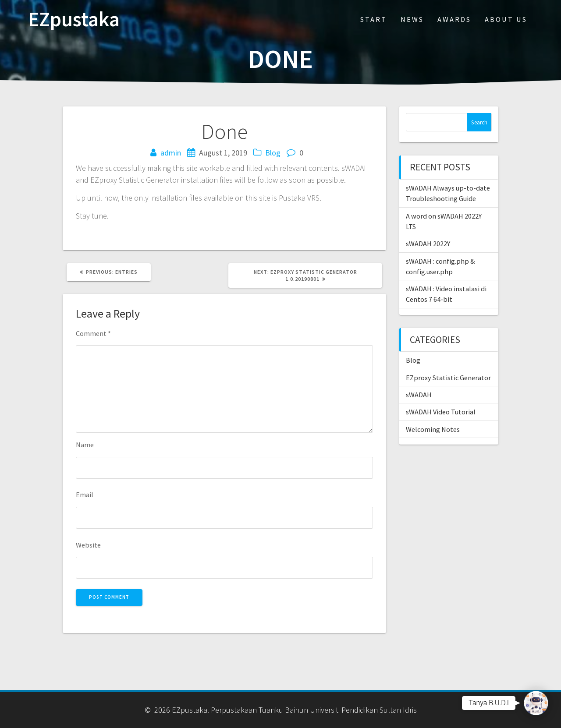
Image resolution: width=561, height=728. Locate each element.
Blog (273, 153)
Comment (93, 333)
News (412, 19)
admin (171, 153)
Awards (454, 19)
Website (88, 545)
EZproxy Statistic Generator (448, 378)
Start (374, 19)
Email (85, 495)
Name (85, 445)
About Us (506, 19)
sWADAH (419, 395)
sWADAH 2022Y (428, 244)
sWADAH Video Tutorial (441, 412)
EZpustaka (74, 19)
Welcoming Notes (433, 429)
